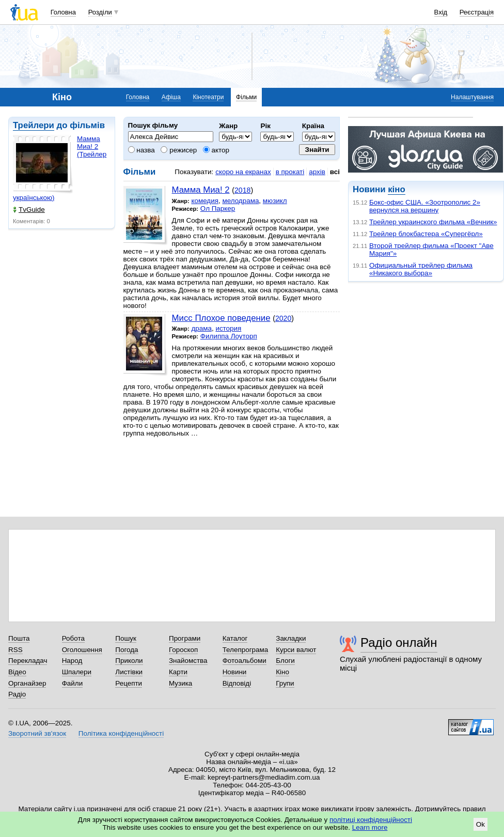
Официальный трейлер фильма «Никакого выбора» (421, 269)
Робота (73, 638)
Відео (17, 672)
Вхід (441, 12)
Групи (285, 683)
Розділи (100, 12)
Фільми (246, 97)
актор (216, 150)
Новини (235, 672)
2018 (242, 190)
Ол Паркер (218, 208)
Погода (127, 650)
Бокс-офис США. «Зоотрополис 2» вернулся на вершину (425, 206)
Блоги (285, 661)
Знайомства (188, 661)
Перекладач (28, 661)
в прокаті (290, 172)
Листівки (129, 672)
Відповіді (237, 683)
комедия (205, 201)
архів (317, 172)
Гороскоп (183, 650)
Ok (481, 824)
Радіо (17, 694)
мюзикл (275, 201)
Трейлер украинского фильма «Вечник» (433, 222)
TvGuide (29, 210)
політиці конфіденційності (371, 820)
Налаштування (472, 97)
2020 (283, 318)
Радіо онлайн (399, 642)
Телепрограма (246, 650)
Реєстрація (477, 12)
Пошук (126, 638)
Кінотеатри (208, 97)
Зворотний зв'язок (37, 733)
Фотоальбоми (245, 661)
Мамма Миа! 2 (201, 190)
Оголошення (82, 650)
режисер (179, 150)
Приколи (129, 661)
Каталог (235, 638)
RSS (15, 650)
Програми (185, 638)
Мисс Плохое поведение (221, 318)
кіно (396, 189)
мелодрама (240, 201)
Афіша (171, 97)
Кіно (282, 672)
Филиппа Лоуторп (229, 336)
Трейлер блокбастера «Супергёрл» (426, 234)
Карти (178, 672)
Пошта (19, 638)
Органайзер (27, 683)
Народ (72, 661)
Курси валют (296, 650)
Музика (180, 683)
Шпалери (77, 672)
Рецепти (129, 683)
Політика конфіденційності (121, 733)
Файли (73, 683)
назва (141, 150)
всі (335, 172)
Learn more (370, 827)
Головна (63, 12)
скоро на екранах (243, 172)
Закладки (291, 638)
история (228, 328)
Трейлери (34, 125)
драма (201, 328)
